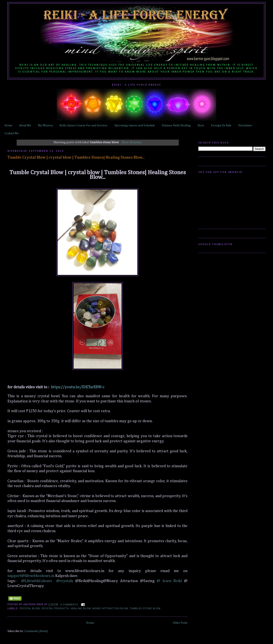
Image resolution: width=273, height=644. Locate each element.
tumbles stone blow (145, 608)
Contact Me (12, 133)
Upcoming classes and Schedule (135, 126)
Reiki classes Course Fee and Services (83, 126)
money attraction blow (110, 608)
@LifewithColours (37, 581)
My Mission (45, 126)
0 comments (69, 605)
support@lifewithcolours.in (31, 576)
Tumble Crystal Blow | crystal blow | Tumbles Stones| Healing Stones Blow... (76, 157)
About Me (25, 126)
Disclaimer (245, 126)
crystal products (55, 608)
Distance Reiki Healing (176, 126)
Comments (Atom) (36, 631)
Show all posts (131, 142)
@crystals (65, 581)
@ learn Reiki (170, 581)
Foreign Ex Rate (221, 126)
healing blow (81, 608)
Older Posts (180, 623)
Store (201, 126)
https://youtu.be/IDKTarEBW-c (78, 387)
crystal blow (30, 608)
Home (8, 126)
